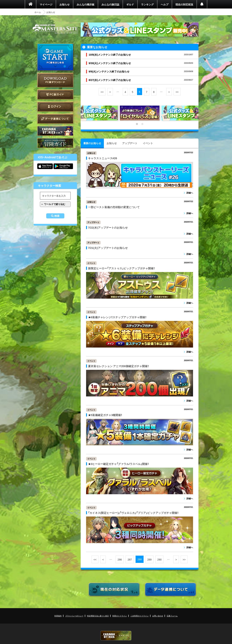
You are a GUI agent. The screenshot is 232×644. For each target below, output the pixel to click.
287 (130, 559)
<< (102, 92)
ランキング (147, 4)
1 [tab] (137, 124)
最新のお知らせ (92, 143)
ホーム (38, 12)
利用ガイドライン (120, 616)
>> (177, 92)
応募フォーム (172, 616)
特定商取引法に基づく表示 (98, 616)
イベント (148, 143)
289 (149, 559)
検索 (57, 216)
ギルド (130, 4)
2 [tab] (142, 124)
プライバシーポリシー (74, 616)
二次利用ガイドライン (140, 616)
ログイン (55, 107)
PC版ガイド (55, 94)
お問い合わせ (158, 616)
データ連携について (55, 119)
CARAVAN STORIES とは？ (55, 131)
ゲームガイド (55, 143)
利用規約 (58, 616)
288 (139, 559)
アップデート (130, 143)
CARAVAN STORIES (116, 636)
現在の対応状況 (184, 4)
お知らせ (65, 4)
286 (120, 559)
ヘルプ (165, 4)
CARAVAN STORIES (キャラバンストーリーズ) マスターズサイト (55, 29)
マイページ (46, 4)
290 (159, 559)
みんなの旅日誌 (110, 4)
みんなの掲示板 (86, 4)
